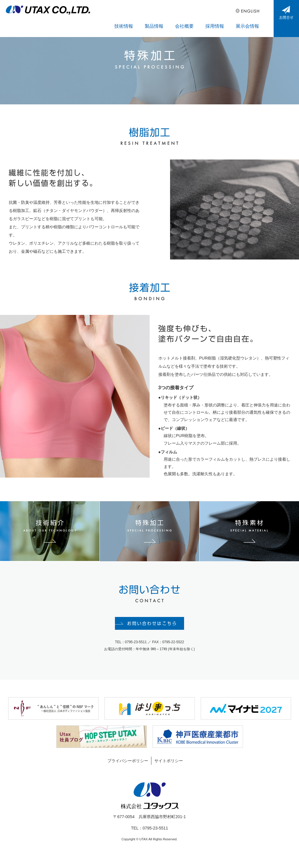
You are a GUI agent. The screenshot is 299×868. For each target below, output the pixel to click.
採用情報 (223, 18)
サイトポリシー (169, 771)
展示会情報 (250, 18)
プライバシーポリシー (128, 771)
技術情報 (148, 18)
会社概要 (198, 18)
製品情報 (173, 18)
